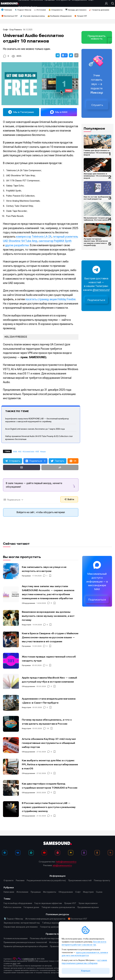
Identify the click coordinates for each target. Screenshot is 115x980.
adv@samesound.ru (62, 865)
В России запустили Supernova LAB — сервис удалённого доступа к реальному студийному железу (49, 807)
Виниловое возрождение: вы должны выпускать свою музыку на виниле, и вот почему (48, 616)
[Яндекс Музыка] (71, 853)
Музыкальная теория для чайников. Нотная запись (96, 219)
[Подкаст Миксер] (84, 853)
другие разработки (17, 245)
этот (14, 964)
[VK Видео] (57, 853)
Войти (69, 499)
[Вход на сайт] (107, 3)
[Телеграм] (5, 853)
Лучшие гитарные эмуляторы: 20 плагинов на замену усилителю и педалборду (96, 242)
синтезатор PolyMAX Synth (55, 241)
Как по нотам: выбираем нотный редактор (96, 198)
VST (38, 451)
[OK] (97, 853)
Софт (6, 30)
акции (44, 451)
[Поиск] (112, 3)
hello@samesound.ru (66, 862)
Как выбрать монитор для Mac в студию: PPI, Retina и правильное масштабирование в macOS (50, 764)
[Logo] (10, 3)
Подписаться (96, 300)
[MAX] (31, 853)
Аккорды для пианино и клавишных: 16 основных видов (96, 176)
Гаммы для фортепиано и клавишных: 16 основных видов (97, 153)
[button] (58, 55)
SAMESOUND (29, 959)
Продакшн (26, 576)
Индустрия (27, 625)
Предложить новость (97, 37)
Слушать (97, 105)
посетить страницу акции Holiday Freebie (51, 299)
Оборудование (29, 603)
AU (20, 451)
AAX (16, 451)
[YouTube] (44, 853)
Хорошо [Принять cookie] (86, 971)
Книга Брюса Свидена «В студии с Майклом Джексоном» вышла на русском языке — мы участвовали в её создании (50, 637)
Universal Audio (29, 451)
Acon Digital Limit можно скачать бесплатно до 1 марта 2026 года (35, 429)
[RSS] (110, 853)
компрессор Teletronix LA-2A (34, 237)
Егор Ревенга (16, 30)
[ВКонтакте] (18, 853)
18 (48, 728)
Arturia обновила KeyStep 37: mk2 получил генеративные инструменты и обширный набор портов (49, 743)
